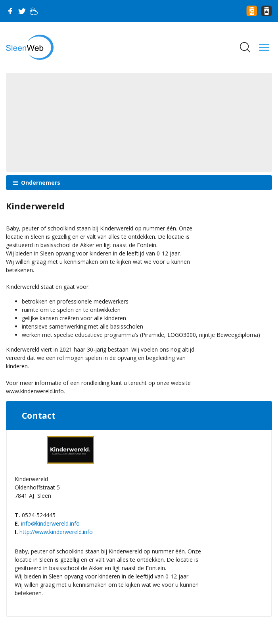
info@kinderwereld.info (50, 523)
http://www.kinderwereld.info (56, 532)
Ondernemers (40, 183)
